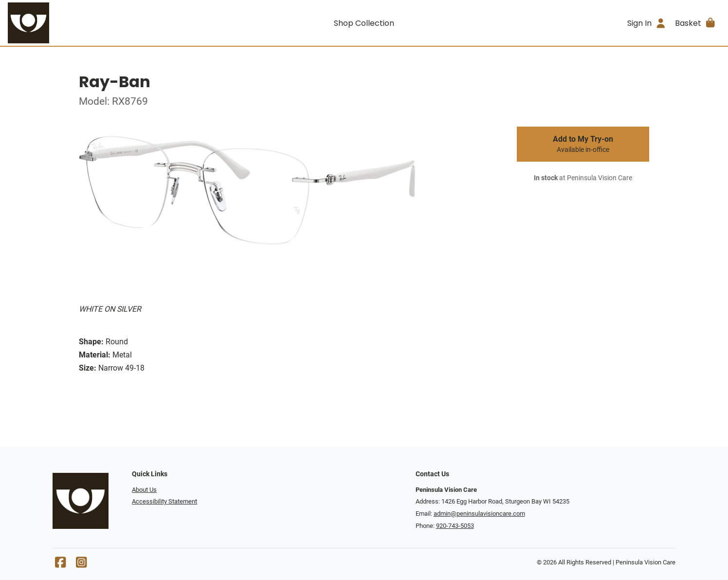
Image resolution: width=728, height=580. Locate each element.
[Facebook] (60, 565)
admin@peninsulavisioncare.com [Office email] (479, 514)
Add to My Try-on (583, 144)
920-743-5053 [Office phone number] (455, 526)
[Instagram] (81, 565)
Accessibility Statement (164, 501)
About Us (144, 490)
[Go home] (97, 23)
